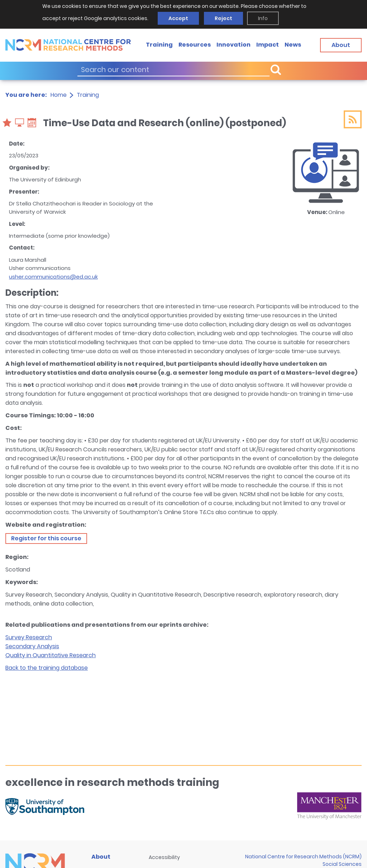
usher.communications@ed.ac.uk (53, 277)
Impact (268, 45)
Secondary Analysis (32, 646)
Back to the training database (47, 668)
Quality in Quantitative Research (51, 655)
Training (159, 45)
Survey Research (29, 637)
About (101, 857)
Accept (178, 18)
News (293, 45)
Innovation (233, 45)
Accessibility (164, 857)
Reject (223, 18)
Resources (195, 45)
